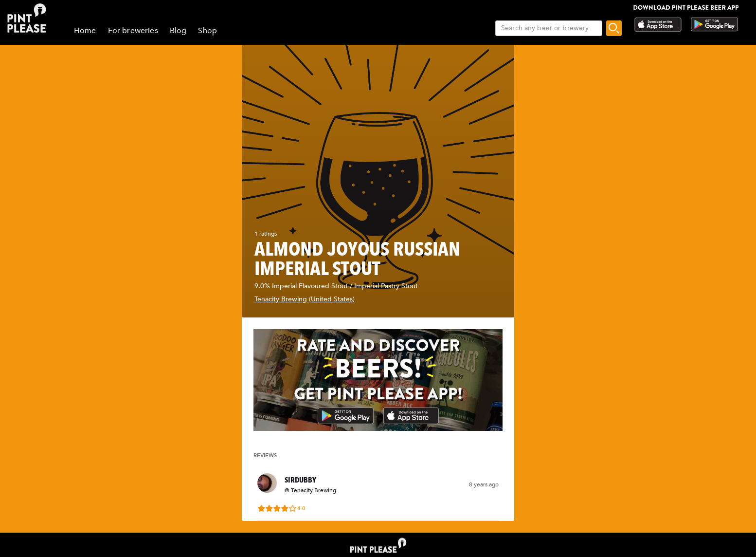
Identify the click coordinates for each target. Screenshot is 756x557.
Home (85, 31)
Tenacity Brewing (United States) (305, 299)
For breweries (133, 31)
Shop (207, 31)
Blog (178, 31)
